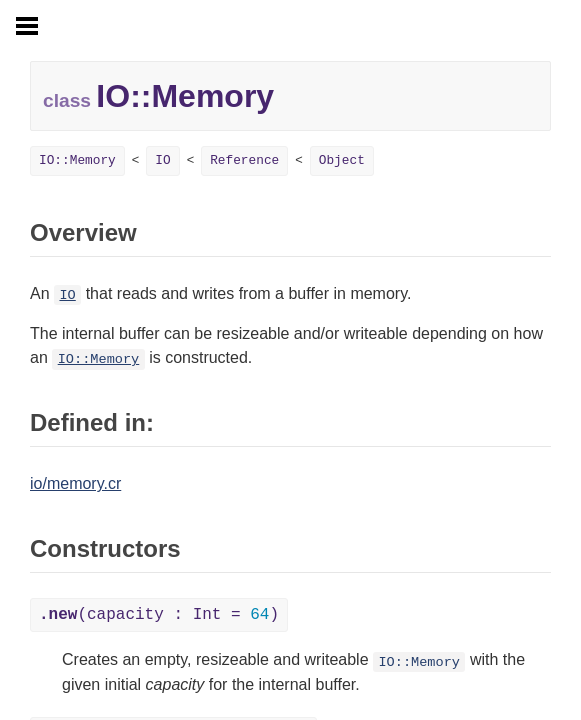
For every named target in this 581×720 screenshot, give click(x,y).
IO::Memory (77, 160)
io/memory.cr (75, 483)
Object (342, 160)
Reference (244, 160)
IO (162, 160)
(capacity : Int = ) (159, 615)
